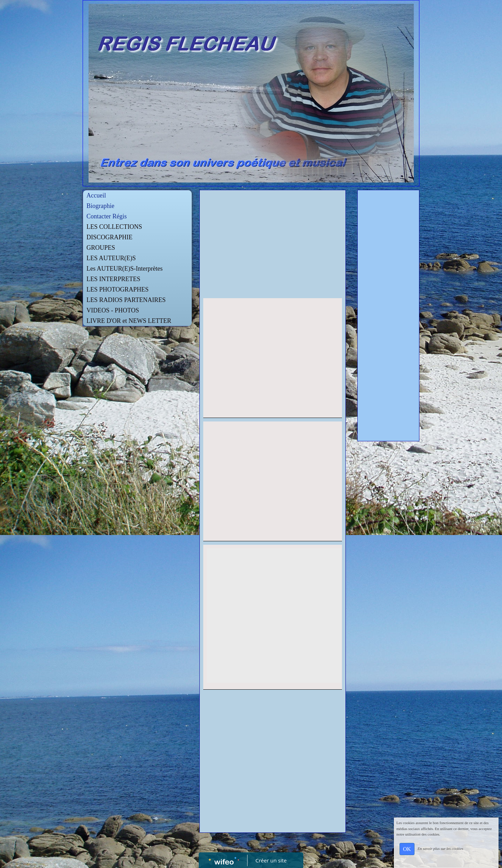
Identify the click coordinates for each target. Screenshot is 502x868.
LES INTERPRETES (113, 279)
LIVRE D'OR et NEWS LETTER (129, 321)
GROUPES (101, 248)
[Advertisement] (273, 246)
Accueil (96, 195)
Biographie (100, 206)
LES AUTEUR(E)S (111, 258)
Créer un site (271, 860)
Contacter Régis (107, 216)
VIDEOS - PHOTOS (113, 310)
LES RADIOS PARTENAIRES (126, 300)
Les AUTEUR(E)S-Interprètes (124, 269)
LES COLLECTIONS (114, 227)
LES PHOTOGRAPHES (117, 289)
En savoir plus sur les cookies (440, 848)
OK (407, 849)
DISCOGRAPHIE (109, 237)
